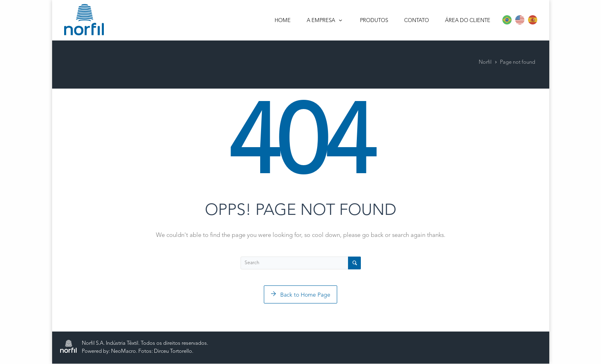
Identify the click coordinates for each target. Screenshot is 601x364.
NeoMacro (123, 351)
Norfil (485, 62)
